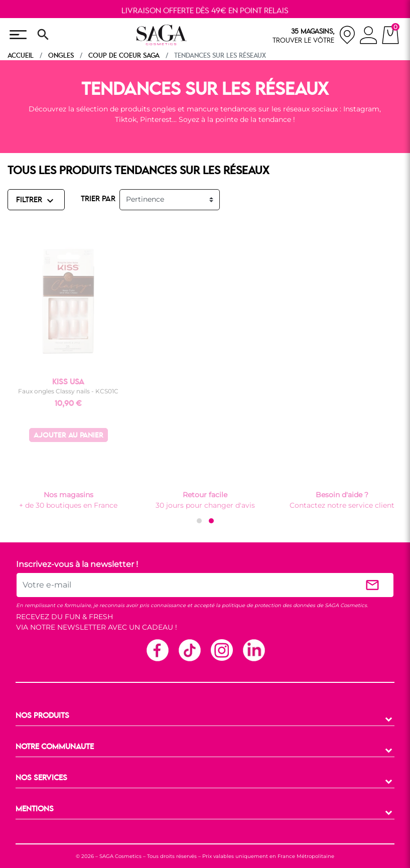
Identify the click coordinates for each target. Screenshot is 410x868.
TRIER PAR (98, 199)
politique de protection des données (268, 605)
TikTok (189, 650)
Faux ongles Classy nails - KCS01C (68, 391)
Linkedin (253, 650)
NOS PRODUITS (42, 716)
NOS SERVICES (41, 778)
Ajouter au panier (69, 436)
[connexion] (369, 37)
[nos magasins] (314, 35)
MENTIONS (35, 809)
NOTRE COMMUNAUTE (55, 747)
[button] (199, 521)
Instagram (221, 650)
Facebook (157, 650)
